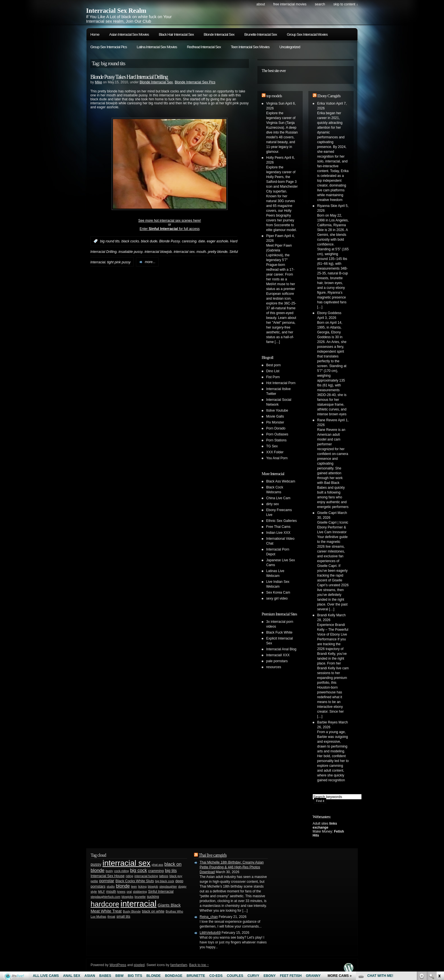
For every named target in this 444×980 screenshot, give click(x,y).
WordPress (118, 965)
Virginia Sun (275, 103)
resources (274, 667)
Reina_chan (209, 917)
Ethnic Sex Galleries (281, 521)
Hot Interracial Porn (281, 383)
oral (129, 892)
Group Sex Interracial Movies (307, 34)
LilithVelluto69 (210, 933)
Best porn (273, 365)
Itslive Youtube (277, 410)
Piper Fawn (275, 236)
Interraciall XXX (278, 655)
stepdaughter (168, 886)
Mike (98, 82)
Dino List (273, 371)
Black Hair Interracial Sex (176, 34)
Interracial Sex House (108, 876)
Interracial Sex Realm (116, 11)
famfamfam (179, 965)
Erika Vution (326, 103)
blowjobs (127, 897)
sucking (153, 897)
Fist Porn (273, 377)
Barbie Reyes (327, 722)
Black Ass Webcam (281, 481)
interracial (138, 904)
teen (134, 886)
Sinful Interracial (161, 892)
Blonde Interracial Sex (219, 34)
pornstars (98, 886)
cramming (156, 871)
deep (179, 881)
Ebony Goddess (329, 313)
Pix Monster (275, 422)
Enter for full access (170, 229)
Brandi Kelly (326, 615)
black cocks (130, 241)
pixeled (139, 965)
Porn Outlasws (277, 434)
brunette (140, 897)
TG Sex (272, 446)
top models (274, 96)
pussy (96, 864)
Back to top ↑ (199, 965)
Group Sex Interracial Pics (109, 47)
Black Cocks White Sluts (135, 881)
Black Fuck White (279, 632)
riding (129, 876)
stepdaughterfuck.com (105, 897)
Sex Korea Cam (278, 592)
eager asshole (217, 241)
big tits (171, 871)
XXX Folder (275, 452)
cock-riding (121, 871)
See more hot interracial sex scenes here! (169, 221)
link (439, 891)
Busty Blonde (132, 911)
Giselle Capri (327, 513)
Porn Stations (276, 440)
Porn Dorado (276, 428)
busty (109, 871)
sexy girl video (277, 598)
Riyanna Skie (327, 206)
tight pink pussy (119, 262)
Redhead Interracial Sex (204, 47)
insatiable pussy (130, 252)
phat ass (157, 865)
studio (111, 886)
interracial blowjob (158, 252)
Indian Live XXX (278, 533)
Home (95, 34)
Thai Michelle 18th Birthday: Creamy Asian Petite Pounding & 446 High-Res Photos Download (232, 867)
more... (150, 262)
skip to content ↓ (346, 4)
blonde (123, 886)
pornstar (107, 881)
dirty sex (273, 504)
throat (111, 916)
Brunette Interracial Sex (261, 34)
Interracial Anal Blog (281, 649)
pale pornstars (277, 661)
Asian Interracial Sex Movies (129, 34)
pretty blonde (218, 252)
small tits (123, 916)
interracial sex (184, 252)
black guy (176, 876)
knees (121, 892)
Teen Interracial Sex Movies (250, 47)
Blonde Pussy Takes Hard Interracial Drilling (129, 77)
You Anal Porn (277, 458)
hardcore (105, 904)
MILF (101, 892)
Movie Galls (275, 416)
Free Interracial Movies (290, 4)
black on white (153, 911)
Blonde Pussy (169, 241)
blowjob (153, 886)
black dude (149, 241)
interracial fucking (146, 876)
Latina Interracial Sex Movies (157, 47)
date (201, 241)
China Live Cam (278, 498)
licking (142, 886)
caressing (189, 241)
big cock (138, 870)
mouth (201, 252)
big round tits (110, 241)
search (320, 4)
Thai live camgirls (213, 855)
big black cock (165, 881)
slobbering (140, 892)
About (261, 4)
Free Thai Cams (278, 527)
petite (94, 881)
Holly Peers (275, 158)
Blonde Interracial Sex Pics (195, 82)
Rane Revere (327, 420)
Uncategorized (290, 47)
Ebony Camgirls (329, 96)
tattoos (164, 876)
